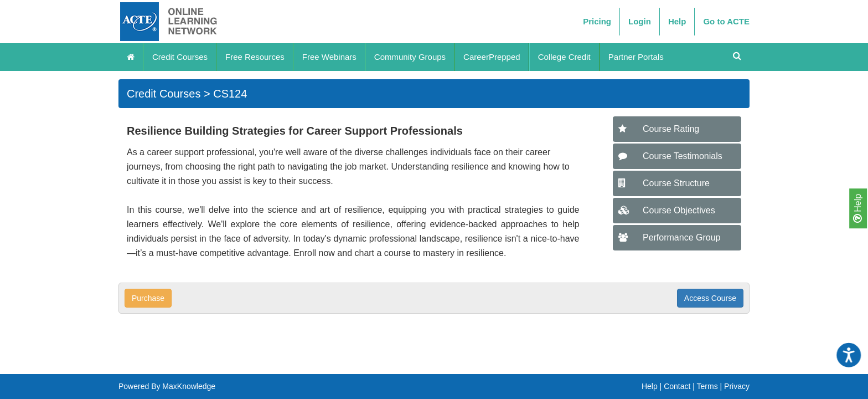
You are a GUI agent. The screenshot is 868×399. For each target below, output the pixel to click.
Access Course (710, 298)
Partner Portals (636, 57)
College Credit (564, 57)
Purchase (148, 298)
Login (640, 21)
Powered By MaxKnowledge (167, 386)
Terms (707, 386)
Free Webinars (329, 57)
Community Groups (410, 57)
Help (857, 208)
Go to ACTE (726, 21)
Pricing (597, 21)
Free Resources (255, 57)
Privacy (737, 386)
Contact (677, 386)
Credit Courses (180, 57)
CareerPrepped (492, 57)
